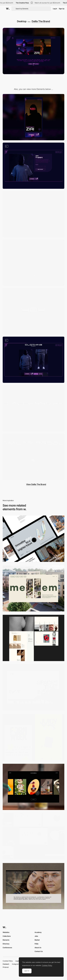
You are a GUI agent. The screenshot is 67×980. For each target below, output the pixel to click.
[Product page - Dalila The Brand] (33, 166)
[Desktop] (33, 539)
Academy (38, 932)
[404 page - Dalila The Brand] (33, 311)
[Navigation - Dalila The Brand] (33, 263)
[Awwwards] (8, 9)
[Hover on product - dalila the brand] (33, 457)
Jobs (36, 936)
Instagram (15, 964)
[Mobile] (33, 117)
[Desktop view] (33, 737)
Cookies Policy (8, 961)
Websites (6, 932)
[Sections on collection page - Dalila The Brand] (33, 360)
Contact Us (39, 951)
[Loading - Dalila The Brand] (33, 214)
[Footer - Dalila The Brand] (33, 408)
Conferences (7, 948)
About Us (38, 948)
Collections (7, 936)
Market (37, 940)
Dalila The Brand (41, 21)
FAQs (36, 944)
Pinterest (6, 967)
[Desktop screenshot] (33, 638)
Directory (6, 944)
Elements (6, 940)
